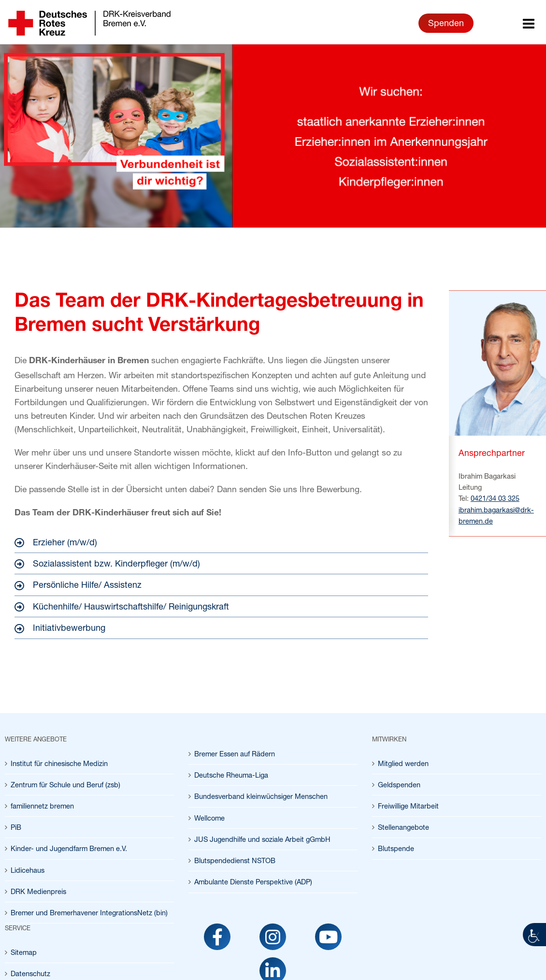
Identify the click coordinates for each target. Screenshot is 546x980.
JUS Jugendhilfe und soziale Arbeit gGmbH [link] (262, 839)
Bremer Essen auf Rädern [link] (235, 754)
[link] (534, 935)
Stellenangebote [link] (403, 827)
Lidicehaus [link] (28, 870)
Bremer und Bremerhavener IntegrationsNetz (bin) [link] (89, 913)
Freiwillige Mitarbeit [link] (408, 806)
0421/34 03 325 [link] (495, 498)
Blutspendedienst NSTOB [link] (235, 860)
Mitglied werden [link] (403, 763)
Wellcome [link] (209, 818)
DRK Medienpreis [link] (38, 891)
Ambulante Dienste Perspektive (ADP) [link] (253, 882)
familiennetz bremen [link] (42, 806)
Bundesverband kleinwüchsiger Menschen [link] (261, 796)
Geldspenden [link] (399, 785)
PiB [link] (16, 827)
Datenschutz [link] (30, 973)
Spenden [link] (446, 23)
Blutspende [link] (396, 848)
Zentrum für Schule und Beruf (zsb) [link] (65, 785)
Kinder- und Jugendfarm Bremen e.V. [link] (69, 848)
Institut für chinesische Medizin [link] (59, 763)
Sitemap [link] (24, 952)
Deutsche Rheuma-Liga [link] (231, 775)
